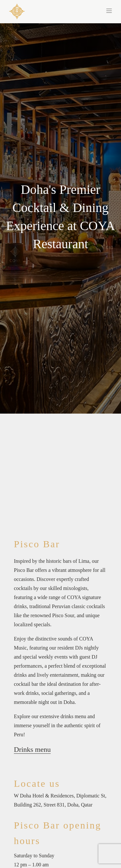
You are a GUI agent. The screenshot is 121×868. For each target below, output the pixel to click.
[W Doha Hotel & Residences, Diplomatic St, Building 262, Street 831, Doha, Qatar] (60, 800)
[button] (86, 10)
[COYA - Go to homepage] (17, 11)
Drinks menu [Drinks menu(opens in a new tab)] (32, 749)
